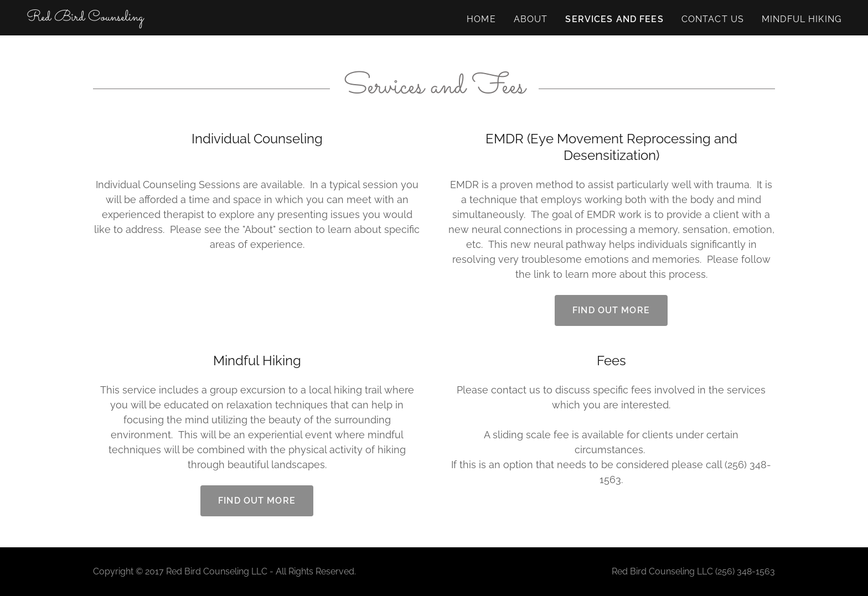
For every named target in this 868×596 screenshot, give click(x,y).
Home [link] (481, 19)
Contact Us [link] (713, 19)
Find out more (611, 310)
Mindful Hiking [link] (802, 19)
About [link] (531, 19)
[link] (85, 17)
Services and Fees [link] (614, 19)
